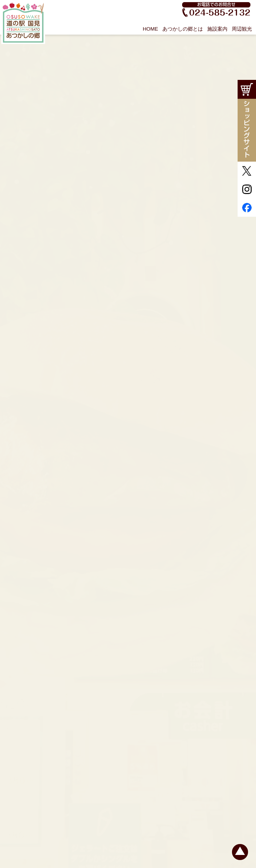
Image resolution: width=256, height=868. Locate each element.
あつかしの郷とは (183, 29)
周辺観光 (242, 29)
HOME (150, 29)
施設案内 (217, 29)
